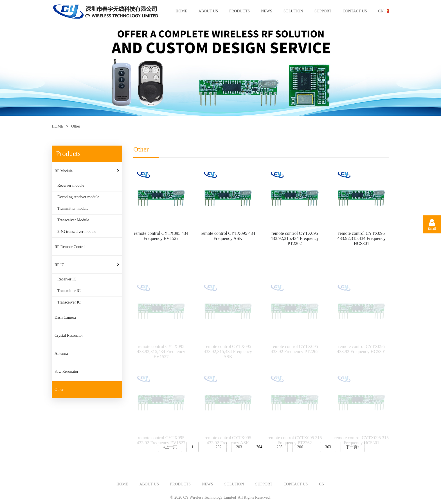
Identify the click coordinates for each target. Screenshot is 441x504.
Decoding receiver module (78, 197)
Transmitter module (73, 208)
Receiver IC (67, 279)
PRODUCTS (239, 11)
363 (328, 447)
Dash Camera (65, 317)
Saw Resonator (66, 372)
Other (76, 126)
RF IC (59, 265)
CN (381, 11)
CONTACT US (355, 11)
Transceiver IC (69, 302)
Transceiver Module (73, 220)
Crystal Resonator (69, 335)
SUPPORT (323, 11)
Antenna (61, 354)
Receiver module (71, 185)
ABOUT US (208, 11)
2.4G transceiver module (77, 232)
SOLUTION (293, 11)
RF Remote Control (70, 247)
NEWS (267, 11)
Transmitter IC (69, 291)
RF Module (64, 171)
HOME (181, 11)
